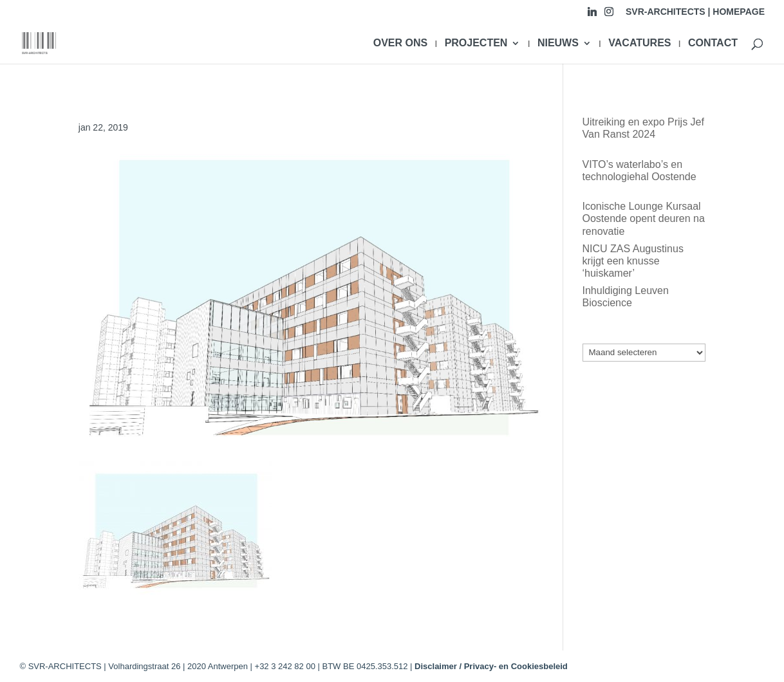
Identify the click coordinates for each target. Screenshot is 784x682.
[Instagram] (609, 15)
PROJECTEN (476, 43)
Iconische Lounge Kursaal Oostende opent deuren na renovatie (644, 218)
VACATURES (639, 43)
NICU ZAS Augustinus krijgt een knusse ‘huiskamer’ (633, 261)
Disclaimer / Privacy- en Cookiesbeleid (491, 666)
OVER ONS (400, 43)
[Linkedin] (592, 15)
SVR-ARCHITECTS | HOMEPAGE (695, 12)
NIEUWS (558, 43)
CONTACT (713, 43)
